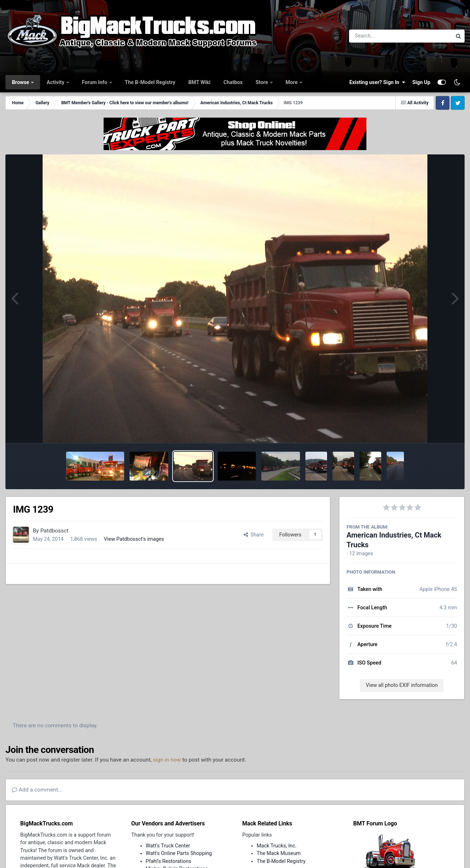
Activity (56, 82)
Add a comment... (37, 790)
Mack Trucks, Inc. (277, 846)
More (292, 82)
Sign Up (421, 82)
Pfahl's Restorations (169, 861)
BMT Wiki (199, 82)
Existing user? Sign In (377, 82)
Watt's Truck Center (168, 846)
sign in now (167, 760)
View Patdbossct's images (134, 539)
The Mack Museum (279, 853)
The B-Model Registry (150, 82)
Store (262, 82)
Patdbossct (55, 531)
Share (254, 535)
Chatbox (233, 82)
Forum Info (95, 82)
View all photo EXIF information (402, 685)
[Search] (381, 36)
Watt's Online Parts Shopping (179, 853)
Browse (21, 82)
